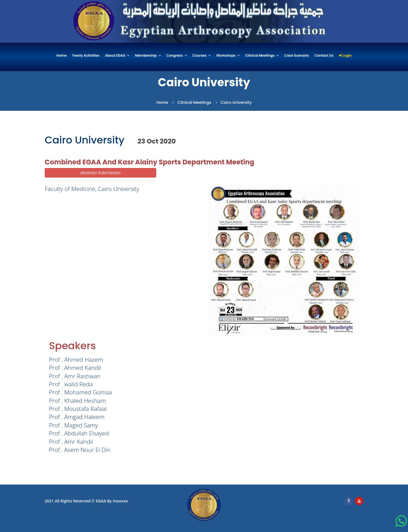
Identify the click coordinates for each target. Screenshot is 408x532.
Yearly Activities (86, 56)
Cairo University (236, 102)
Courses (200, 56)
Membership (146, 56)
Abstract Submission (101, 173)
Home (61, 56)
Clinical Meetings (260, 56)
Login (345, 56)
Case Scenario (296, 56)
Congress (175, 56)
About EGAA (115, 56)
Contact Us (324, 56)
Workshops (226, 56)
